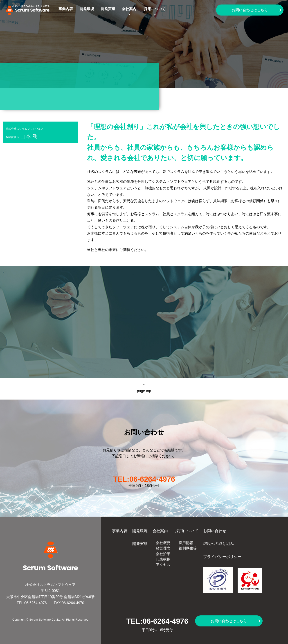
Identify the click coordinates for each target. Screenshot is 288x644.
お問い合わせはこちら (250, 10)
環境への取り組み (218, 544)
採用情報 (186, 543)
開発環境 (87, 9)
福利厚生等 (188, 548)
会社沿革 (163, 554)
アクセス (163, 565)
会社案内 (129, 9)
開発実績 (108, 9)
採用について (155, 9)
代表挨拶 (163, 559)
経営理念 (163, 548)
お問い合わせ (215, 531)
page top (144, 391)
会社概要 (163, 543)
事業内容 (66, 9)
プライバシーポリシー (222, 557)
